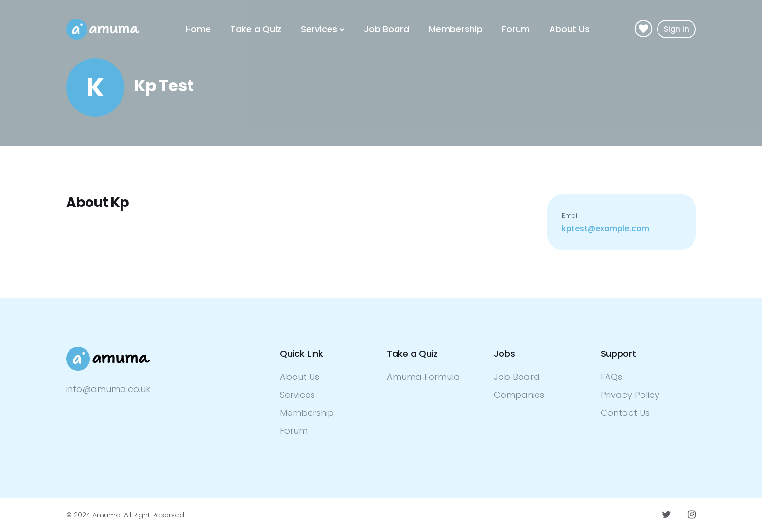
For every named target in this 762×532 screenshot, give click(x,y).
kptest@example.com (606, 229)
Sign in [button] (676, 29)
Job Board (387, 29)
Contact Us (625, 413)
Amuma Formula (424, 377)
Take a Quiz (256, 29)
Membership (456, 29)
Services (319, 29)
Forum (516, 29)
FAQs (611, 377)
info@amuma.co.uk (108, 389)
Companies (519, 395)
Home (198, 29)
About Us (569, 29)
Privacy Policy (630, 395)
